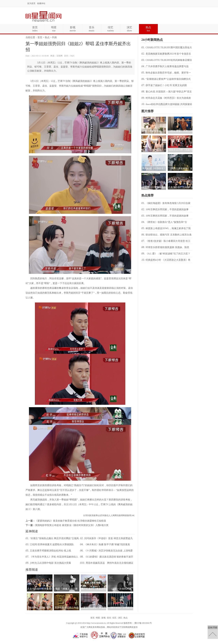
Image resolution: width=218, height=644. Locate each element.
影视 (104, 618)
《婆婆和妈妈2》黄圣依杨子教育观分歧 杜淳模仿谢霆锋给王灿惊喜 (71, 521)
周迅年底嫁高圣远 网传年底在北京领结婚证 (110, 563)
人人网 (112, 515)
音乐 (109, 618)
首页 (40, 37)
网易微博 (127, 515)
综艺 (114, 618)
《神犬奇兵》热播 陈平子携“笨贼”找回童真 (107, 545)
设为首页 (31, 3)
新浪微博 (93, 515)
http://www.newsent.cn (96, 623)
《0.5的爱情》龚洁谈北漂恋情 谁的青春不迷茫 (109, 557)
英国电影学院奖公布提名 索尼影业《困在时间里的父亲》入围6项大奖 (72, 525)
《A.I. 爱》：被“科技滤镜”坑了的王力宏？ (168, 254)
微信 (106, 515)
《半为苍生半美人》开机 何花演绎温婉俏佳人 (54, 557)
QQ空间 (101, 515)
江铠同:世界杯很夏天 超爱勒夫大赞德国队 (52, 545)
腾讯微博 (119, 515)
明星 (98, 618)
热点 (47, 37)
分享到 (86, 515)
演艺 (120, 618)
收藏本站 (41, 3)
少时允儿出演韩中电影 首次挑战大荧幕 (50, 563)
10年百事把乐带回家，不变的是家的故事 (167, 209)
